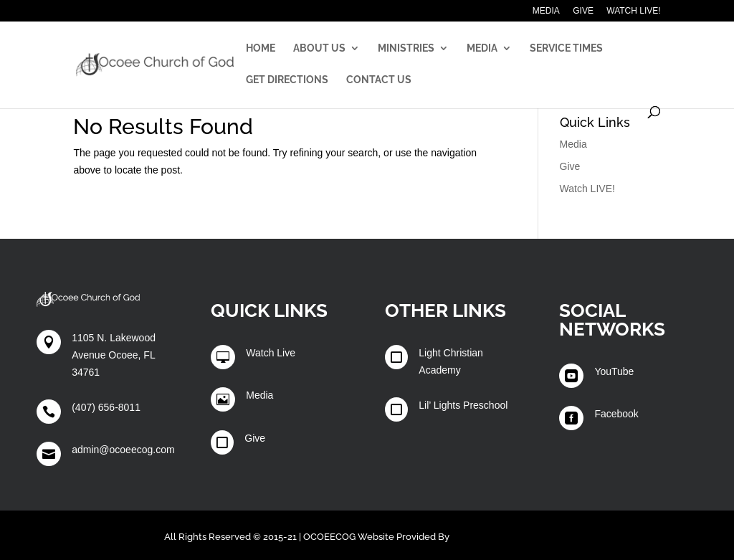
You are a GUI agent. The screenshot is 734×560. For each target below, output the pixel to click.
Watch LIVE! (633, 11)
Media (546, 11)
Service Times (566, 48)
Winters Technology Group (511, 537)
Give (583, 11)
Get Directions (287, 80)
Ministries (406, 48)
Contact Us (379, 80)
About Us (319, 48)
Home (261, 48)
